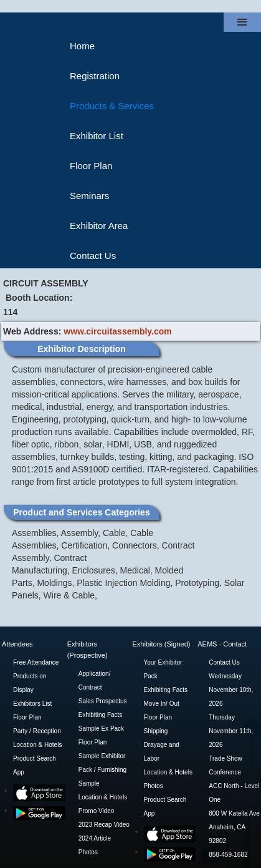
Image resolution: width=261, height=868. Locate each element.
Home (82, 46)
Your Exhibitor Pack (163, 669)
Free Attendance (36, 662)
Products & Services (112, 106)
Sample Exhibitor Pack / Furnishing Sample (102, 770)
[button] (242, 22)
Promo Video (97, 811)
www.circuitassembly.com (118, 331)
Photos (88, 852)
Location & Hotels (37, 745)
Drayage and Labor (162, 752)
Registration (95, 76)
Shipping (156, 731)
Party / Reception (37, 731)
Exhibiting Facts (101, 715)
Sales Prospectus (103, 701)
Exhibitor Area (99, 226)
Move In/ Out (162, 704)
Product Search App (35, 765)
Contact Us (93, 256)
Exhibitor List (97, 136)
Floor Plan (91, 166)
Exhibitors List (32, 704)
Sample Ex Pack (101, 729)
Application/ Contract (95, 680)
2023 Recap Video (104, 825)
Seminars (89, 196)
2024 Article (95, 838)
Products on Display (30, 683)
